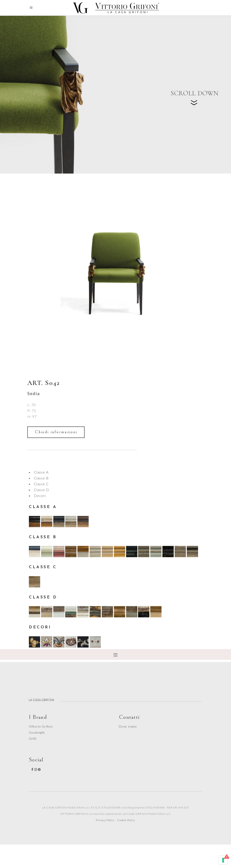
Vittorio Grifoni (41, 726)
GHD (33, 739)
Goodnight (37, 732)
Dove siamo (128, 726)
